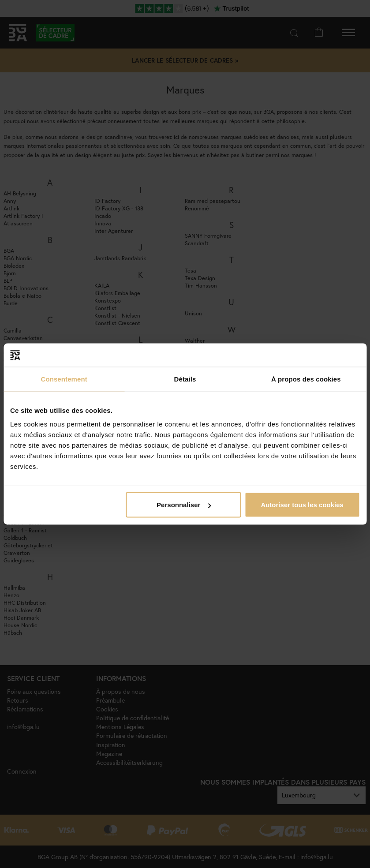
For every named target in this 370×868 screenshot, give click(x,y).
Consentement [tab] (64, 379)
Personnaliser (184, 505)
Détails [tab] (185, 379)
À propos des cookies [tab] (306, 379)
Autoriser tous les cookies (302, 505)
